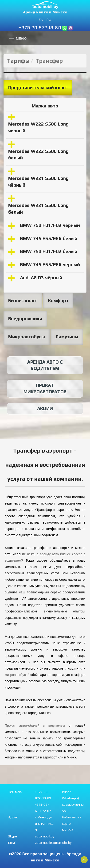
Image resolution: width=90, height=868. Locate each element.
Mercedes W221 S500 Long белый (38, 209)
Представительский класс (38, 87)
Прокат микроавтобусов (45, 389)
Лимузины (67, 337)
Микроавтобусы (27, 337)
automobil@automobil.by (53, 843)
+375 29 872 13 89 (40, 27)
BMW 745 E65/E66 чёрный (50, 264)
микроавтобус (15, 675)
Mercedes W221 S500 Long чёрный (38, 181)
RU (49, 20)
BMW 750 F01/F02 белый (49, 251)
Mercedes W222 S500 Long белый (38, 154)
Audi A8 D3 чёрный (41, 278)
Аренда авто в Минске (45, 12)
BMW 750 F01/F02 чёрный (50, 225)
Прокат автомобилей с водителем (35, 726)
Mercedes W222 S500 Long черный (38, 127)
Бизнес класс (23, 300)
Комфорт (58, 300)
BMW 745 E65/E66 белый (49, 238)
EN (41, 20)
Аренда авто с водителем (45, 365)
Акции (45, 409)
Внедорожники (25, 319)
